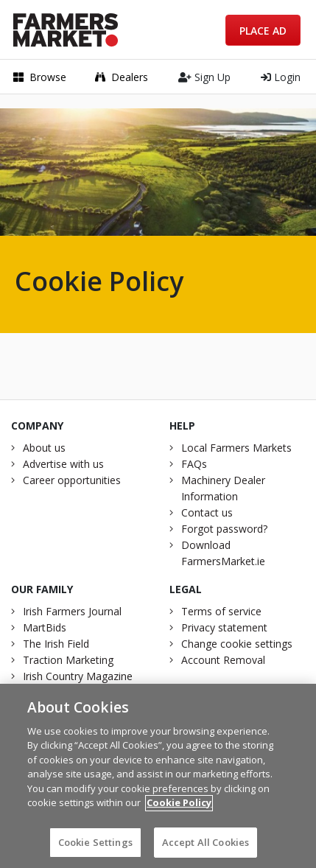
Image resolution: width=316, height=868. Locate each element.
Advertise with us (63, 464)
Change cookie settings (237, 644)
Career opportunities (72, 480)
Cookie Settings (95, 847)
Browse (40, 77)
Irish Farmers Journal (72, 611)
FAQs (194, 464)
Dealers (122, 77)
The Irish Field (56, 644)
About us (44, 448)
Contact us (207, 512)
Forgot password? (224, 529)
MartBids (45, 627)
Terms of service (221, 611)
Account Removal (223, 660)
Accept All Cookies (206, 847)
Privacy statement (224, 627)
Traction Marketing (68, 660)
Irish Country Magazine (78, 676)
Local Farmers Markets (236, 448)
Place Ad (263, 31)
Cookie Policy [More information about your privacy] (179, 808)
